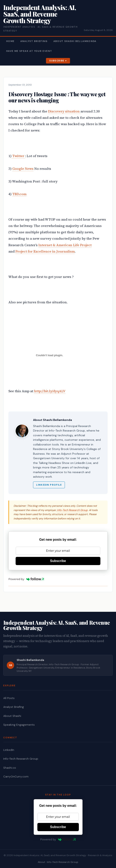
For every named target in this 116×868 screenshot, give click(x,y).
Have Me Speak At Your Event (29, 51)
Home (10, 41)
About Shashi (12, 716)
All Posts (9, 698)
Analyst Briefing (34, 41)
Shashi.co (10, 768)
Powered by (26, 579)
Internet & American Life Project (65, 245)
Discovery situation (64, 111)
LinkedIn (9, 750)
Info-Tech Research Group (72, 510)
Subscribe (57, 61)
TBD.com (19, 194)
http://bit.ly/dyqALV (50, 391)
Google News (23, 169)
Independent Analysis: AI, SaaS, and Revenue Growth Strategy (40, 14)
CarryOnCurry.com (16, 777)
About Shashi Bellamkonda (75, 41)
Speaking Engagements (19, 725)
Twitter (18, 156)
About (41, 862)
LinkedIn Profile (49, 485)
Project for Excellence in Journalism (45, 251)
